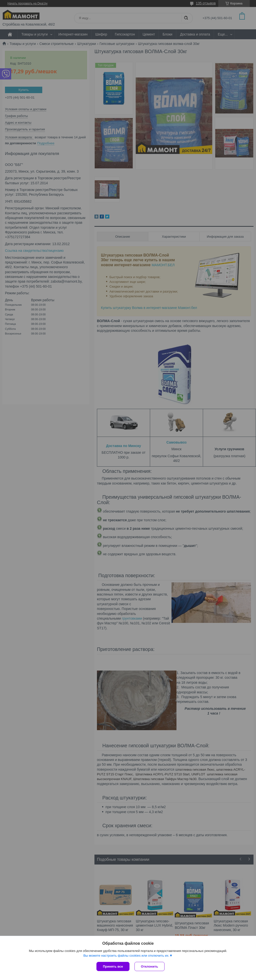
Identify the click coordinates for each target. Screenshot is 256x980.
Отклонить (149, 966)
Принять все (113, 966)
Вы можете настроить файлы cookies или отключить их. (126, 956)
